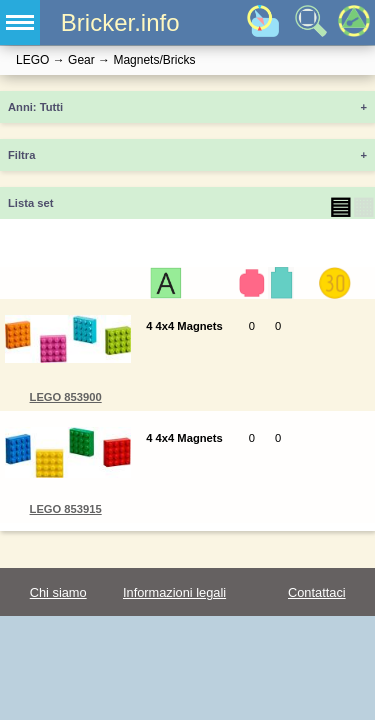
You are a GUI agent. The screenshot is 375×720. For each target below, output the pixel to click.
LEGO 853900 (66, 397)
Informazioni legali (174, 592)
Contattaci (317, 592)
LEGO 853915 (66, 509)
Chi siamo (58, 592)
